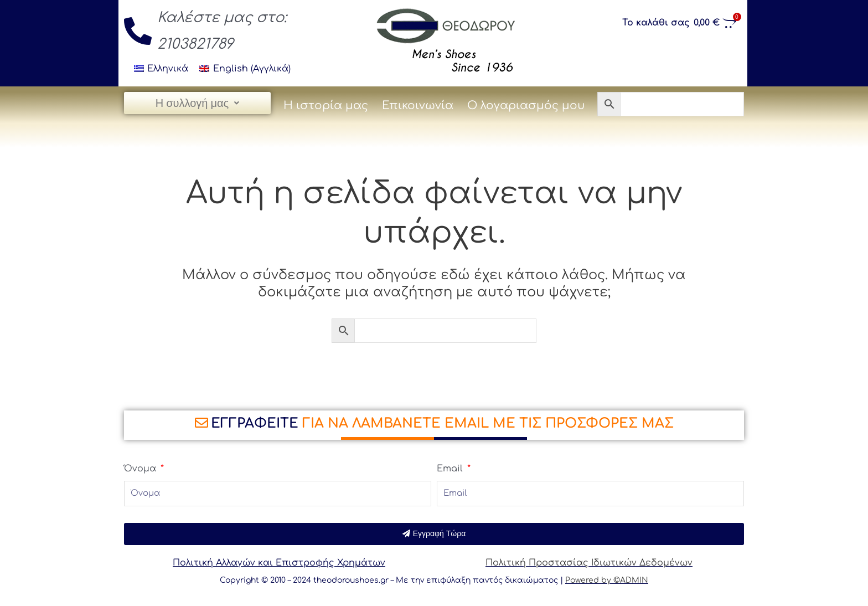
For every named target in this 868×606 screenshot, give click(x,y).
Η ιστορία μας (326, 106)
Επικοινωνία (418, 106)
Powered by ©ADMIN (607, 580)
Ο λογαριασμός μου (526, 106)
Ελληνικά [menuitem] (168, 69)
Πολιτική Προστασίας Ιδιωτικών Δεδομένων (589, 563)
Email (451, 469)
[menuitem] (161, 69)
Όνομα (141, 469)
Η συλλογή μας (197, 103)
